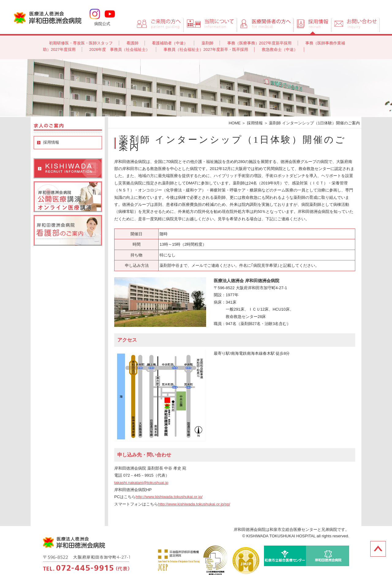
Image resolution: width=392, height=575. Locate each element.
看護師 (132, 43)
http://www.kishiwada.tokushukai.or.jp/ (169, 497)
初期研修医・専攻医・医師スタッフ (81, 43)
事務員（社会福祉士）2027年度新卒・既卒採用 (206, 49)
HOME (235, 123)
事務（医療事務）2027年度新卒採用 (260, 43)
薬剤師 (207, 43)
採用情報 (51, 142)
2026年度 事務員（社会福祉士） (120, 49)
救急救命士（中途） (280, 49)
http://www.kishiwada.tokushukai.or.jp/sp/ (194, 504)
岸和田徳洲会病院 (48, 17)
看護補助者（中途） (170, 43)
